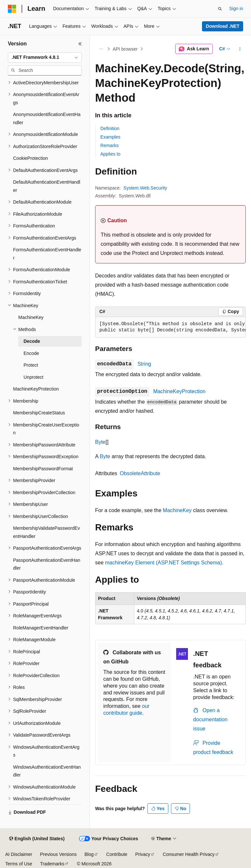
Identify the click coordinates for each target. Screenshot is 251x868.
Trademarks (52, 864)
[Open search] (220, 9)
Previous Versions (58, 854)
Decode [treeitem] (32, 341)
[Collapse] (80, 44)
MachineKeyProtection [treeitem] (36, 389)
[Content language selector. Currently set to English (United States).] (37, 839)
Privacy (143, 854)
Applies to (110, 154)
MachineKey (177, 510)
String (144, 364)
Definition (110, 128)
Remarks (109, 145)
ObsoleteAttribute (140, 473)
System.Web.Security (145, 188)
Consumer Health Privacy (189, 854)
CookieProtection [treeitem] (31, 158)
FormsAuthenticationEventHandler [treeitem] (47, 254)
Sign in (236, 8)
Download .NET (223, 26)
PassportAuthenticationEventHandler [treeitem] (47, 564)
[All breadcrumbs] (101, 49)
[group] (170, 327)
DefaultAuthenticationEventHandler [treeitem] (47, 186)
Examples (110, 137)
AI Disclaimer (19, 854)
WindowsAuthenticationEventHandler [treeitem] (47, 771)
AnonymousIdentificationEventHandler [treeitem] (47, 118)
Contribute (117, 854)
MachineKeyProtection (179, 391)
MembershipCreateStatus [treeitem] (39, 413)
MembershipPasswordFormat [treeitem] (43, 469)
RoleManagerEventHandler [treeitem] (41, 628)
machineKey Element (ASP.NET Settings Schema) (163, 563)
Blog (89, 854)
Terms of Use (19, 864)
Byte (100, 442)
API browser (125, 49)
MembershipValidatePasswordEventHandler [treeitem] (46, 532)
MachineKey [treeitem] (31, 317)
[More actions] (240, 49)
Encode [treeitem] (31, 353)
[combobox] (45, 58)
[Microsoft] (12, 9)
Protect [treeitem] (31, 365)
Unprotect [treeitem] (33, 377)
